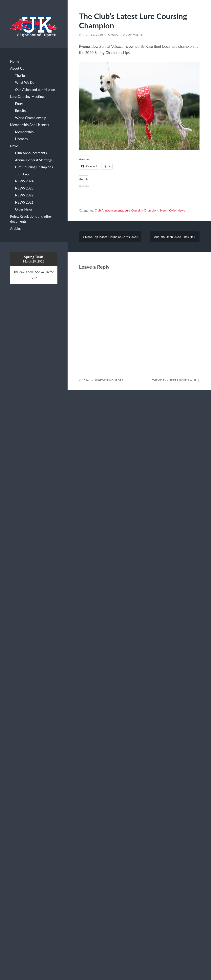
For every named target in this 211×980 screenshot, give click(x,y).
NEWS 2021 (24, 202)
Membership (24, 132)
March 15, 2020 (91, 35)
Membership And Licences (30, 125)
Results (20, 111)
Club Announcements (31, 153)
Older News (24, 209)
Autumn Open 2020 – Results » (175, 237)
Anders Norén (178, 380)
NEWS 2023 (24, 188)
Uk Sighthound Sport (107, 380)
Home (15, 61)
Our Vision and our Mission (35, 90)
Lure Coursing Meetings (28, 97)
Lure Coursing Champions (34, 167)
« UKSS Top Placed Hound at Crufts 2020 (110, 237)
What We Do (25, 82)
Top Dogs (22, 174)
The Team (22, 75)
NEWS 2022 (24, 195)
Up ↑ (196, 380)
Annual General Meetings (34, 160)
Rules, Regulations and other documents (31, 219)
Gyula (113, 35)
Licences (21, 139)
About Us (17, 68)
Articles (16, 228)
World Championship (31, 118)
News (14, 146)
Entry (19, 104)
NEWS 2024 (24, 181)
